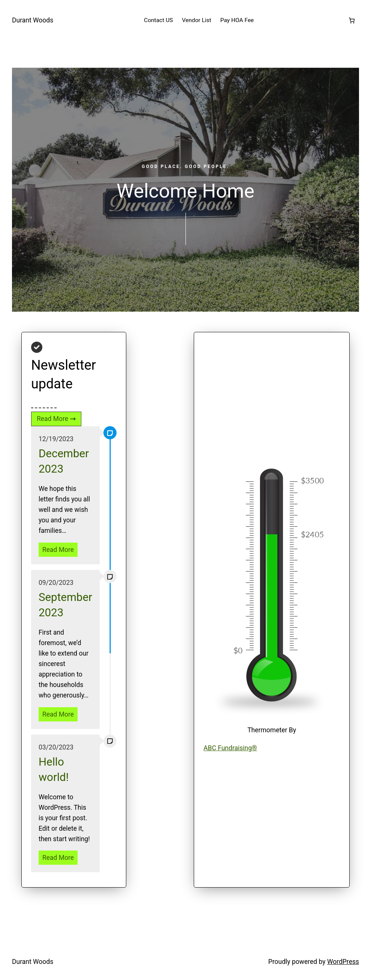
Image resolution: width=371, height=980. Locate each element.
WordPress (343, 962)
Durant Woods (33, 20)
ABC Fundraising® (230, 748)
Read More (58, 550)
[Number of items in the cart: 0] (352, 20)
